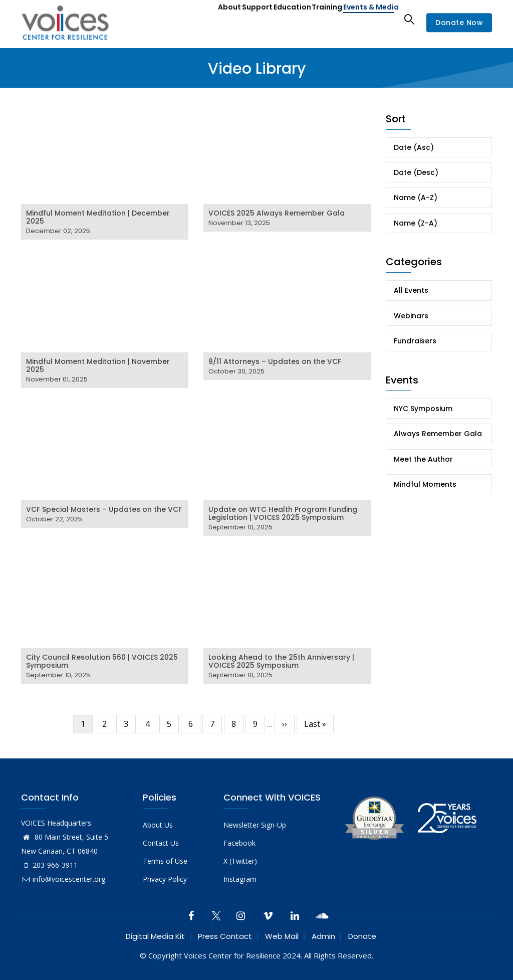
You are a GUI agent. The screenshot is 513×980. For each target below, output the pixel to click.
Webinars (411, 316)
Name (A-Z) (416, 198)
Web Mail (282, 936)
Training (313, 19)
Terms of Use (165, 861)
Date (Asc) (414, 147)
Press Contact (225, 936)
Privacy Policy (165, 879)
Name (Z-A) (416, 223)
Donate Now (459, 23)
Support (226, 19)
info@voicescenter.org (63, 879)
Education (270, 19)
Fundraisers (415, 341)
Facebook (239, 843)
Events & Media (366, 19)
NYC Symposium (423, 409)
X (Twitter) (240, 861)
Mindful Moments (425, 484)
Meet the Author (423, 459)
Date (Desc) (416, 172)
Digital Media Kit (155, 936)
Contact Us (161, 843)
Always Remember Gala (438, 434)
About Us (158, 825)
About (190, 19)
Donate (362, 936)
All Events (411, 290)
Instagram (240, 879)
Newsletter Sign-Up (255, 825)
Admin (323, 936)
